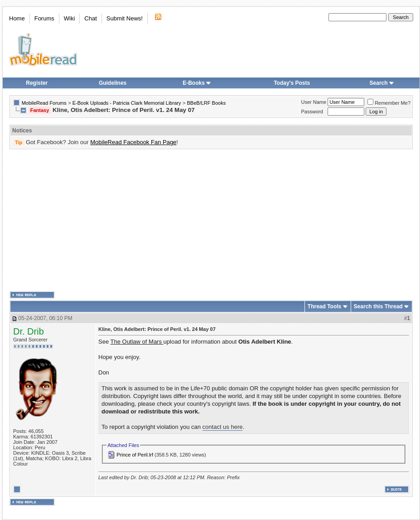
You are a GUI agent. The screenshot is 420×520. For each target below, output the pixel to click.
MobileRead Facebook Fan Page (133, 142)
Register (37, 83)
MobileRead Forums (44, 103)
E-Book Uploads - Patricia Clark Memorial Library (127, 103)
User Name (314, 102)
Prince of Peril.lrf (135, 455)
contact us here (223, 427)
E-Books (197, 83)
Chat (90, 18)
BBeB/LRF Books (207, 103)
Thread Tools (324, 306)
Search (382, 83)
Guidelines (113, 83)
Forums (44, 18)
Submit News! (125, 18)
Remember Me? (389, 103)
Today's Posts (292, 83)
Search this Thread (378, 306)
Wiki (70, 18)
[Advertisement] (197, 220)
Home (17, 18)
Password (312, 112)
